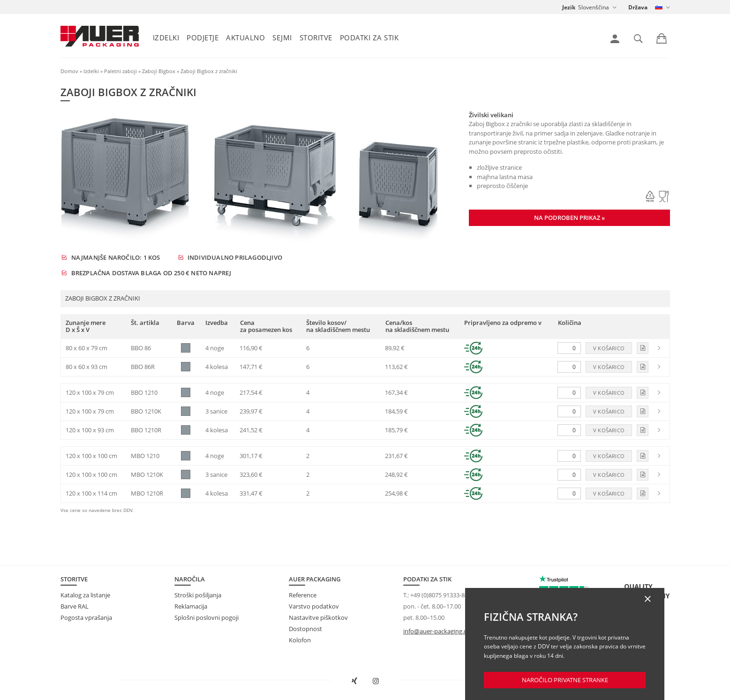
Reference (303, 595)
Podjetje (203, 38)
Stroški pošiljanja (198, 595)
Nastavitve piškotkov (318, 617)
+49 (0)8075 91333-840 (441, 595)
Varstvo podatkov (314, 606)
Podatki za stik (369, 38)
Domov (69, 71)
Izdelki (166, 38)
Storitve (316, 38)
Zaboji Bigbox (159, 71)
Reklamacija (191, 606)
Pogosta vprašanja (86, 617)
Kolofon (300, 640)
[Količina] (569, 348)
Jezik (569, 7)
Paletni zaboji (120, 71)
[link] (615, 39)
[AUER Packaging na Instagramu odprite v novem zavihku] (376, 681)
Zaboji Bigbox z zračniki (209, 71)
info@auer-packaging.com (440, 631)
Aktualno (245, 38)
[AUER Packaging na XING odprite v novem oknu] (354, 681)
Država (638, 7)
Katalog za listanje (85, 595)
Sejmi (282, 38)
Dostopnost (305, 629)
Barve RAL (75, 606)
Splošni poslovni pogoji (207, 617)
